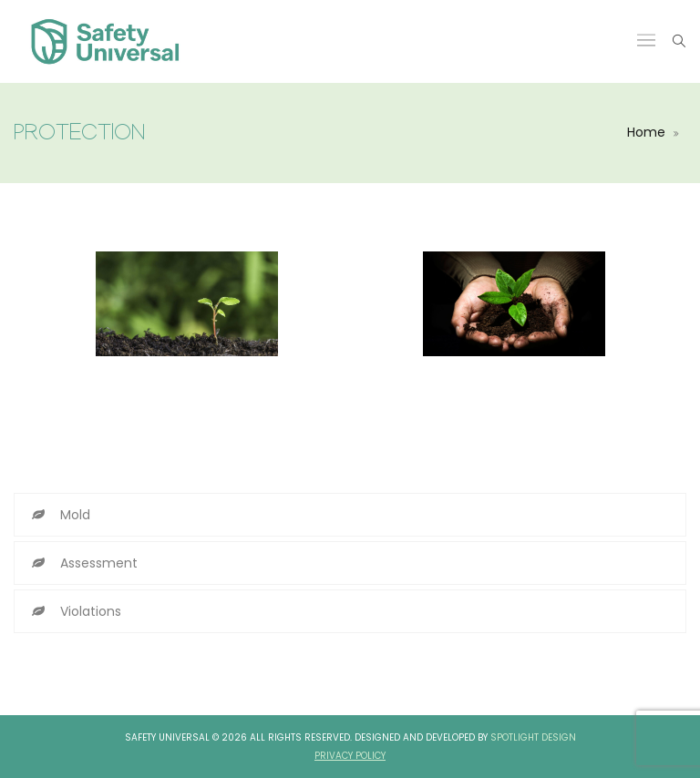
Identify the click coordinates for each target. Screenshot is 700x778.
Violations (91, 611)
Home (646, 132)
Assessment (99, 563)
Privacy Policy (350, 756)
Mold (75, 515)
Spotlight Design (533, 737)
